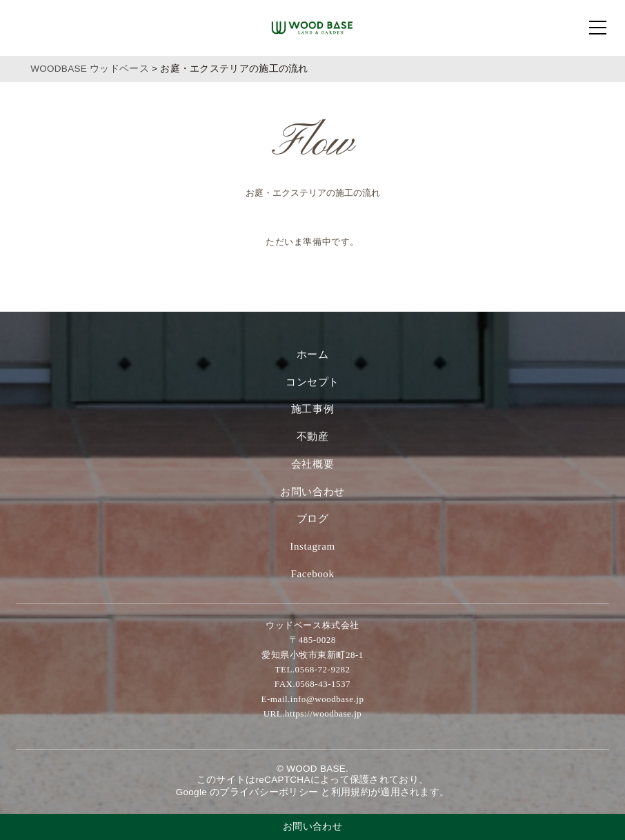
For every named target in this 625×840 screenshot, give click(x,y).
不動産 (313, 437)
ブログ (313, 519)
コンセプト (312, 382)
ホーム (313, 354)
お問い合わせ (312, 492)
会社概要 (312, 464)
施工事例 (312, 409)
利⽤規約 (351, 792)
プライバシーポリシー (269, 792)
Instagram (312, 546)
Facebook (312, 574)
